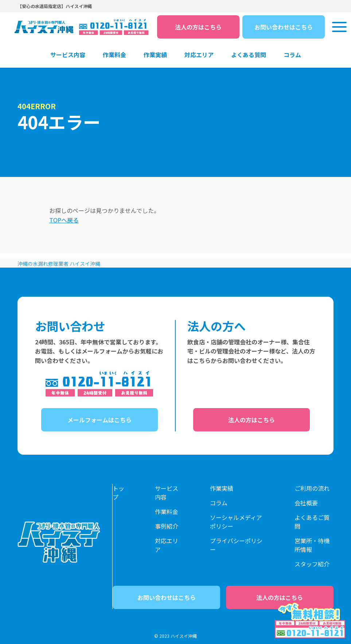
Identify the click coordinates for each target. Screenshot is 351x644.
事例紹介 (167, 526)
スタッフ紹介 (312, 564)
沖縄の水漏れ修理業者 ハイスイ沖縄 (59, 264)
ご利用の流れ (312, 488)
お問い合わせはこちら (284, 27)
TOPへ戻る (64, 220)
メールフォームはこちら (100, 420)
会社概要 (306, 503)
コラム (219, 503)
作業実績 (222, 488)
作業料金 (167, 511)
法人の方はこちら (198, 27)
